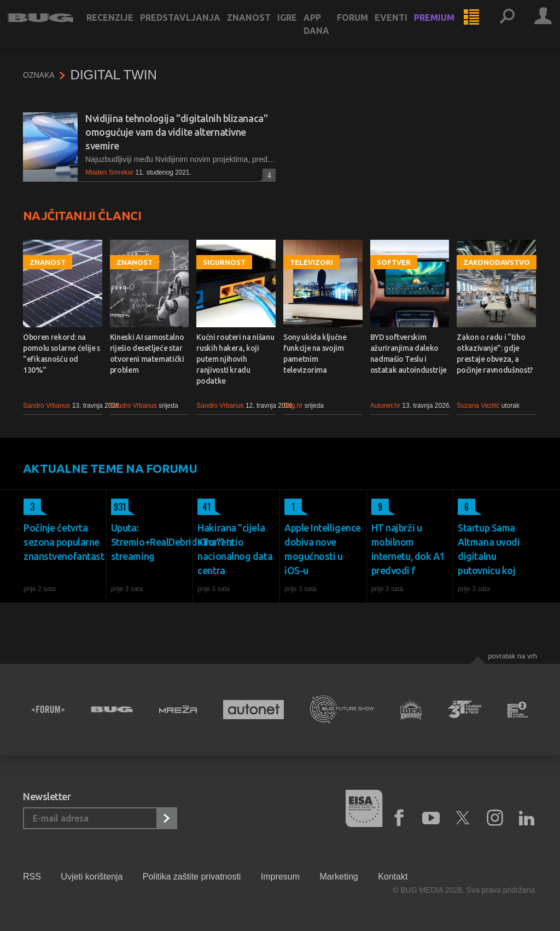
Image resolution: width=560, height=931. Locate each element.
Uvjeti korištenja (92, 877)
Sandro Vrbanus (46, 406)
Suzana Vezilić (478, 406)
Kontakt (393, 877)
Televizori (311, 262)
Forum (368, 28)
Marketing (339, 877)
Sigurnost (224, 262)
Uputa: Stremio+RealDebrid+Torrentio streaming (150, 542)
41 (204, 507)
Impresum (280, 877)
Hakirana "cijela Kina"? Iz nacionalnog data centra (235, 549)
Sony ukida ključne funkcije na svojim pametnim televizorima (315, 354)
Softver (394, 262)
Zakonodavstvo (497, 262)
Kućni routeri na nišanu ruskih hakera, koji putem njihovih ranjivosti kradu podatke (235, 359)
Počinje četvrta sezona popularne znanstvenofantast (63, 542)
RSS (32, 877)
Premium (450, 28)
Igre (302, 28)
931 (118, 507)
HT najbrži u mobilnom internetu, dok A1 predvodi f (408, 549)
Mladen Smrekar (109, 172)
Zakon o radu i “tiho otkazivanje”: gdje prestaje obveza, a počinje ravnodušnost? (495, 354)
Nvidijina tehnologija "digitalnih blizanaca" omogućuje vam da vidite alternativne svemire (176, 132)
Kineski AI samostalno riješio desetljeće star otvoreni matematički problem (147, 354)
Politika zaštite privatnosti (192, 877)
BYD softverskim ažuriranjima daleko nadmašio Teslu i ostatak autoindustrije (409, 354)
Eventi (406, 28)
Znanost (264, 28)
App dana (332, 35)
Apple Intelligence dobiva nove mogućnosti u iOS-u (323, 549)
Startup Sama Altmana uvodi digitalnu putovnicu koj (489, 549)
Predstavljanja (196, 28)
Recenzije (125, 28)
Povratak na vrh (512, 656)
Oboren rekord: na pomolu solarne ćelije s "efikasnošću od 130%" (62, 354)
